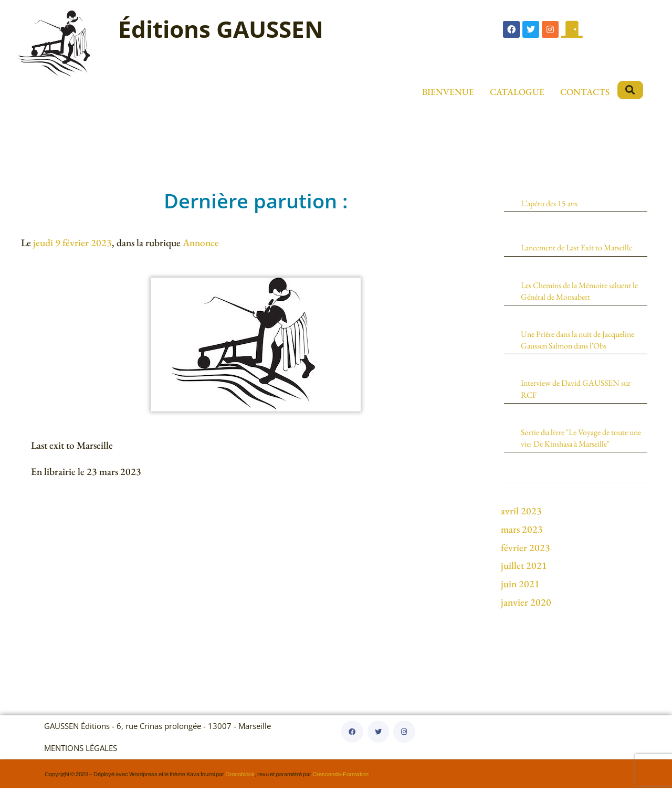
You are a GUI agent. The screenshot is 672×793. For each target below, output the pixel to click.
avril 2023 (521, 516)
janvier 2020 (526, 607)
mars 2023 (522, 534)
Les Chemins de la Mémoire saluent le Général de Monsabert (581, 292)
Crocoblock (240, 779)
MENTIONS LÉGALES (81, 753)
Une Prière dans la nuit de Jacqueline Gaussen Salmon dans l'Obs (583, 342)
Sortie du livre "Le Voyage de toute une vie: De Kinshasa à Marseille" (578, 442)
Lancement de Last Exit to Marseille (581, 247)
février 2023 (526, 552)
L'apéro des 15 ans (551, 203)
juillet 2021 (524, 570)
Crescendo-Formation (340, 779)
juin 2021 (520, 589)
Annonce (201, 243)
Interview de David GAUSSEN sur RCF (579, 392)
